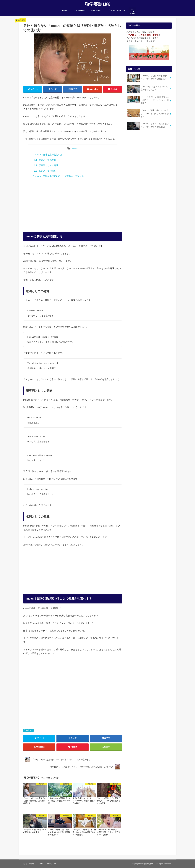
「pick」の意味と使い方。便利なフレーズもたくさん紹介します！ (148, 113)
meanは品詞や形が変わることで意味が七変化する (58, 176)
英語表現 (29, 730)
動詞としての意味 (45, 160)
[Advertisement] (73, 204)
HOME (65, 11)
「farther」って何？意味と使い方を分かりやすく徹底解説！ (148, 126)
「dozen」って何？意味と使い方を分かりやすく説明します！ (148, 78)
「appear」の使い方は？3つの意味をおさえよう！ (147, 89)
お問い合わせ (96, 11)
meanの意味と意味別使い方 (48, 155)
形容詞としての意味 (46, 165)
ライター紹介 (79, 11)
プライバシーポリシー (116, 11)
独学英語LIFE (97, 4)
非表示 (75, 149)
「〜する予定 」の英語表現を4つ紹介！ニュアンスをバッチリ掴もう (148, 100)
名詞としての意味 (45, 171)
